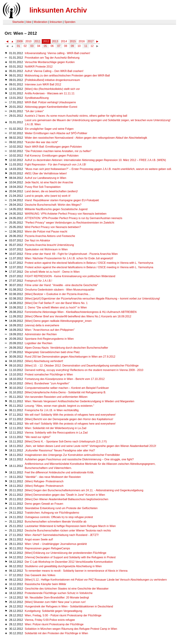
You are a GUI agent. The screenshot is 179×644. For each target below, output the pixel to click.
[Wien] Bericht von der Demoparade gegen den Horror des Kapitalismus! (69, 419)
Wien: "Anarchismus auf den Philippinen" (50, 330)
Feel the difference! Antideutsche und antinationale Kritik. (59, 472)
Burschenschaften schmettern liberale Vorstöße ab (56, 522)
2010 (28, 41)
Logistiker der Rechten (39, 343)
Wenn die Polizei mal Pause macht (46, 232)
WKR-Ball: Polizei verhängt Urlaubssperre (50, 102)
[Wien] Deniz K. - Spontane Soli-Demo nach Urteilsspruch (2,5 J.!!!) (66, 442)
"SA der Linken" (34, 111)
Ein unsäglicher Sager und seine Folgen (49, 129)
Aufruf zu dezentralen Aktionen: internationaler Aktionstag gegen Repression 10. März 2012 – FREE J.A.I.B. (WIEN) (95, 160)
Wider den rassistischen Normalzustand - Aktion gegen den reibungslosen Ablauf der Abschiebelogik (86, 138)
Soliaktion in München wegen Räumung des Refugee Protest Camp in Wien (71, 629)
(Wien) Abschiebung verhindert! (44, 361)
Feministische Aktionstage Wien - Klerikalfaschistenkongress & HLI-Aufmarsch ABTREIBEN (81, 312)
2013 (55, 41)
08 (66, 46)
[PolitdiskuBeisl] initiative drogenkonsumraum (52, 80)
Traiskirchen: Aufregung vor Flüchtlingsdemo (52, 513)
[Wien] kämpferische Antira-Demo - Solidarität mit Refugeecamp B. (65, 392)
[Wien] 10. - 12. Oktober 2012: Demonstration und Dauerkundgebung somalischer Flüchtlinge (82, 366)
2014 (64, 41)
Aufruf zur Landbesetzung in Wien (45, 178)
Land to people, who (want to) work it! (48, 196)
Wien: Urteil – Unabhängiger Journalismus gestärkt (56, 544)
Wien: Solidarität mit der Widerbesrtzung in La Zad (55, 428)
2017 (91, 41)
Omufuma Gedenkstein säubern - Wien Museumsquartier (60, 290)
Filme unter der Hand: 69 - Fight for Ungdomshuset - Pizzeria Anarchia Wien (71, 254)
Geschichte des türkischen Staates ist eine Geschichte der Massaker (67, 589)
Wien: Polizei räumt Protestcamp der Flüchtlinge (54, 624)
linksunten (56, 22)
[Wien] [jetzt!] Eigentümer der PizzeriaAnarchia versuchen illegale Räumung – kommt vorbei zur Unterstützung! (92, 299)
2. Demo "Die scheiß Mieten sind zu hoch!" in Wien (56, 307)
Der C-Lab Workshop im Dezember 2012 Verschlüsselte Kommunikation (69, 562)
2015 (73, 41)
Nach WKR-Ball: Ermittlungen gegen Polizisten (53, 147)
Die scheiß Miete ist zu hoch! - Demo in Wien (52, 272)
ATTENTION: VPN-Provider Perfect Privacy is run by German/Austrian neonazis (74, 218)
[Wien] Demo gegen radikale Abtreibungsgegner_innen (58, 321)
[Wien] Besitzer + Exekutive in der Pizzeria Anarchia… (58, 294)
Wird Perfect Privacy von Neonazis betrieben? (53, 227)
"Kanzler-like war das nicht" (41, 142)
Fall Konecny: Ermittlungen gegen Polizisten (52, 156)
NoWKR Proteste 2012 (39, 67)
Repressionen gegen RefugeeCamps (47, 548)
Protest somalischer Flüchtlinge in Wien (49, 374)
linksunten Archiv (58, 10)
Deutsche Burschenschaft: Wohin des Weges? (53, 205)
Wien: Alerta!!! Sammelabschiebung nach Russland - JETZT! (62, 535)
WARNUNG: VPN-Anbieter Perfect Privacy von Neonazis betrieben (66, 214)
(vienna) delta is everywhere (42, 325)
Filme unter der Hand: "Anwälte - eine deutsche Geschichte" (61, 285)
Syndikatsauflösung (37, 98)
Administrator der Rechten (41, 334)
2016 (82, 41)
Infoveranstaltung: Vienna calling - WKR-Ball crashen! (57, 53)
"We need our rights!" (38, 437)
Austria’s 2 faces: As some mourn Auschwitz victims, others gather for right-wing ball (76, 116)
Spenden (70, 22)
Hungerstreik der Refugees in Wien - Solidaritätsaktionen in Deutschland (69, 606)
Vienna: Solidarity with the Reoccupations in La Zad (56, 433)
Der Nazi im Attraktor (37, 240)
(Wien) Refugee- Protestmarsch (44, 481)
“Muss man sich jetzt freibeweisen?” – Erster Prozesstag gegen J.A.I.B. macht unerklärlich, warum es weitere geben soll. (98, 169)
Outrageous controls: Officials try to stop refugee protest (59, 517)
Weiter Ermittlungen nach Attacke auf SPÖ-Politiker (56, 133)
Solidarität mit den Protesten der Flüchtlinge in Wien (56, 633)
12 (92, 46)
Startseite (18, 22)
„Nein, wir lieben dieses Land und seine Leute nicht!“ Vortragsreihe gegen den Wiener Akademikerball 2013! (90, 446)
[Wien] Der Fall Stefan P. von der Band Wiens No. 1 (56, 303)
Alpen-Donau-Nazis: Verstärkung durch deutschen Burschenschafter (66, 348)
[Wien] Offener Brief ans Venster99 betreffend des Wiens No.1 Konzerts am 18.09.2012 (78, 316)
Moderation (41, 22)
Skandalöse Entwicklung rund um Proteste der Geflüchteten (61, 508)
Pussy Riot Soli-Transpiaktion (43, 187)
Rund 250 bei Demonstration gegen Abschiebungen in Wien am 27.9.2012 (70, 357)
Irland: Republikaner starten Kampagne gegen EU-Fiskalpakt (62, 200)
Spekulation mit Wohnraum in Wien (46, 249)
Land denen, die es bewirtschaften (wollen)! (51, 191)
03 (32, 46)
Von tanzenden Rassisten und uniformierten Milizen (56, 397)
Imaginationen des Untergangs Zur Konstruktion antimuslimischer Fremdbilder (72, 455)
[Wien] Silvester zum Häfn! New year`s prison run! (55, 602)
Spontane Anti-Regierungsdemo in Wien (49, 339)
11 (86, 46)
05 (45, 46)
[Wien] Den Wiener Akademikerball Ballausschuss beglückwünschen (67, 499)
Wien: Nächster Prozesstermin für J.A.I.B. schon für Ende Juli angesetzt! (69, 258)
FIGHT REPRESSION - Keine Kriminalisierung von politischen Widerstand (70, 276)
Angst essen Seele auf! (39, 539)
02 (25, 46)
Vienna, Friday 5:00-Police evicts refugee (50, 620)
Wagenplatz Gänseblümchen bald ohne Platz (52, 352)
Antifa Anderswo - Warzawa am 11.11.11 (50, 93)
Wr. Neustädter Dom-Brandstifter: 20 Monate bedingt (57, 598)
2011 (37, 41)
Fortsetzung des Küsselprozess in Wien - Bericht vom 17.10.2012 (65, 379)
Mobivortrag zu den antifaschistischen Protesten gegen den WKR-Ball (67, 76)
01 (19, 46)
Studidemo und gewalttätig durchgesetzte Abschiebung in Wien (63, 566)
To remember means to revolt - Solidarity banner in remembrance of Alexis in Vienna (76, 571)
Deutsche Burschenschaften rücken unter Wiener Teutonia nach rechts (68, 531)
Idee (29, 22)
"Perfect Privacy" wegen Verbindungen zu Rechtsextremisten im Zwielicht (69, 223)
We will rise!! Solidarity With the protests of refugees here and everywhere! (70, 415)
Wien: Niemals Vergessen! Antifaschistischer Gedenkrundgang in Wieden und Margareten (80, 401)
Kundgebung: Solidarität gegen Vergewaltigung (53, 611)
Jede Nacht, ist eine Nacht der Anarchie (49, 182)
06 (52, 46)
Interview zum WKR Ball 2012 (43, 84)
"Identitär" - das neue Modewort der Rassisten (53, 477)
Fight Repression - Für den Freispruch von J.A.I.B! (55, 165)
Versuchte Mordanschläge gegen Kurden (50, 62)
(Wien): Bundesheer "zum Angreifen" (47, 383)
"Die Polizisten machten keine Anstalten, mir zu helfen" (58, 151)
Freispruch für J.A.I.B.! (38, 281)
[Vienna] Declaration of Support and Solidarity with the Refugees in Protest (70, 557)
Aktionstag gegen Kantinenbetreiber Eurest (51, 107)
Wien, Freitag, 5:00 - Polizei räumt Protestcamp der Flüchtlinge (63, 615)
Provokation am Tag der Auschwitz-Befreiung (52, 58)
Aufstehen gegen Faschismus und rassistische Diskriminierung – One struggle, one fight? (79, 459)
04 (39, 46)
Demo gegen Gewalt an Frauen (44, 504)
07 (59, 46)
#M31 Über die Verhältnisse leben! (46, 173)
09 (72, 46)
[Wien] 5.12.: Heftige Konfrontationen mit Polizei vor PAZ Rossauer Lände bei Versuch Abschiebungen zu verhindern (96, 580)
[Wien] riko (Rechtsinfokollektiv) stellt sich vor (52, 89)
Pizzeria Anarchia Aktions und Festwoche (50, 236)
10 (79, 46)
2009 (20, 41)
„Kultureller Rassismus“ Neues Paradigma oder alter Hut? (60, 450)
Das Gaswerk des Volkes (40, 575)
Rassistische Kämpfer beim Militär (45, 584)
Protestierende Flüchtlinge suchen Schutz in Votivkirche (59, 593)
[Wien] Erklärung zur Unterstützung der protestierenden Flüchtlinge (66, 553)
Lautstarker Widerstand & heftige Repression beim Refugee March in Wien (70, 526)
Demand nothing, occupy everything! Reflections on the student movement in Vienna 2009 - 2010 (84, 370)
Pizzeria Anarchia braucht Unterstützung (49, 245)
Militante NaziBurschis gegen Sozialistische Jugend (56, 209)
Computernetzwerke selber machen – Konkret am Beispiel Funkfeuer (67, 388)
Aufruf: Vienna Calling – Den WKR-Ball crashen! (54, 71)
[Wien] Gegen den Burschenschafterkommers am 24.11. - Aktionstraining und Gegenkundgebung (84, 490)
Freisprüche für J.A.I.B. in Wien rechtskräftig (52, 410)
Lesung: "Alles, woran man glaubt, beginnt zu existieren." (59, 406)
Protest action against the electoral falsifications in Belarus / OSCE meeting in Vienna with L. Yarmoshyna (89, 263)
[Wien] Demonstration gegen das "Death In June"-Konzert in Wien (65, 495)
